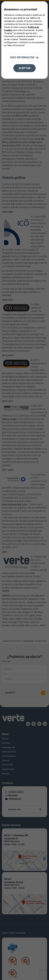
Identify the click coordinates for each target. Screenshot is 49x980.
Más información (25, 58)
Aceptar (24, 68)
